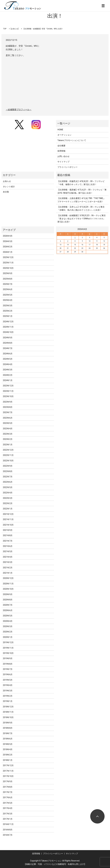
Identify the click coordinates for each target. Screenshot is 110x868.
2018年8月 (8, 728)
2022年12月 (8, 450)
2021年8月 (8, 535)
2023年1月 (8, 445)
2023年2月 (8, 439)
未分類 (6, 192)
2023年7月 (8, 412)
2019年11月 (8, 648)
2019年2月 (8, 696)
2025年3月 (8, 306)
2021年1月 (8, 573)
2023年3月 (8, 434)
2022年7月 (8, 477)
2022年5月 (8, 487)
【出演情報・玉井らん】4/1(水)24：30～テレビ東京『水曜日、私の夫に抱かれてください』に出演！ (81, 208)
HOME (60, 130)
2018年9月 (8, 723)
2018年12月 (8, 707)
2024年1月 (8, 380)
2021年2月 (8, 568)
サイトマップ (63, 162)
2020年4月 (8, 621)
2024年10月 (8, 332)
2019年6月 (8, 674)
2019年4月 (8, 685)
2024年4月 (8, 364)
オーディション (64, 135)
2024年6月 (8, 354)
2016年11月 (8, 824)
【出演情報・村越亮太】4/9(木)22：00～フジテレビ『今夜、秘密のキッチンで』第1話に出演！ (81, 183)
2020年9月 (8, 594)
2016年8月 (8, 830)
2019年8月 (8, 664)
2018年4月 (8, 749)
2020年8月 (8, 600)
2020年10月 (8, 589)
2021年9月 (8, 530)
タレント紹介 (9, 187)
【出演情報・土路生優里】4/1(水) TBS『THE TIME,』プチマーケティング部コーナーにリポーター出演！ (81, 200)
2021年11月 (8, 519)
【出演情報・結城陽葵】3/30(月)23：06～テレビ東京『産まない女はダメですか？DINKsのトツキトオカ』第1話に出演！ (82, 219)
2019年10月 (8, 653)
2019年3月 (8, 691)
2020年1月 (8, 637)
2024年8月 (8, 343)
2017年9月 (8, 781)
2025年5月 (8, 295)
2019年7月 (8, 669)
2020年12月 (8, 578)
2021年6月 (8, 546)
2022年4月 (8, 493)
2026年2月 (8, 247)
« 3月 (60, 229)
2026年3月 (8, 241)
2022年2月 (8, 503)
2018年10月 (8, 717)
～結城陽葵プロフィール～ (19, 110)
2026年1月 (8, 252)
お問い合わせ (63, 156)
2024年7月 (8, 348)
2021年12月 (8, 514)
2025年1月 (8, 316)
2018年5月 (8, 744)
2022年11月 (8, 455)
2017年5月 (8, 803)
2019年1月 (8, 701)
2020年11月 (8, 584)
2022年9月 (8, 466)
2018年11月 (8, 712)
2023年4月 (8, 429)
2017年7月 (8, 792)
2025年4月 (8, 300)
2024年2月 (8, 375)
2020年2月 (8, 632)
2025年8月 (8, 279)
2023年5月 (8, 423)
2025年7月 (8, 284)
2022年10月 (8, 461)
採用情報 (61, 151)
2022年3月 (8, 498)
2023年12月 (8, 386)
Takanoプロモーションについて (72, 140)
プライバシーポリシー (67, 167)
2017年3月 (8, 814)
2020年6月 (8, 610)
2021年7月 (8, 541)
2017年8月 (8, 787)
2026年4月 (8, 236)
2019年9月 (8, 658)
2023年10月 (8, 396)
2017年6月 (8, 797)
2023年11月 (8, 391)
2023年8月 (8, 407)
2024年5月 (8, 359)
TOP (5, 29)
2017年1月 (8, 819)
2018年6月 (8, 739)
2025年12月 (8, 257)
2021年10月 (8, 525)
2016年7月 (8, 835)
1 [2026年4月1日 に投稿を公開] (75, 238)
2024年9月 (8, 338)
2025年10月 (8, 268)
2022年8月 (8, 471)
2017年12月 (8, 765)
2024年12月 (8, 322)
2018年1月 (8, 760)
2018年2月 (8, 755)
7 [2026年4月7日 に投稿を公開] (68, 241)
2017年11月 (8, 771)
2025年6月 (8, 289)
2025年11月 (8, 263)
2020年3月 (8, 626)
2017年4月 (8, 808)
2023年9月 (8, 402)
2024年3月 (8, 370)
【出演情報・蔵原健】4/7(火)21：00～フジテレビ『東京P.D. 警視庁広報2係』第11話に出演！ (82, 191)
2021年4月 (8, 557)
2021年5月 (8, 551)
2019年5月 (8, 680)
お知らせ (15, 29)
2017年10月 (8, 776)
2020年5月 (8, 616)
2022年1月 (8, 509)
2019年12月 (8, 642)
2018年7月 (8, 733)
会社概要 (61, 146)
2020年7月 (8, 605)
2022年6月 (8, 482)
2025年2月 (8, 311)
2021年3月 (8, 562)
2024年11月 (8, 327)
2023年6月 (8, 418)
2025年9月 (8, 273)
